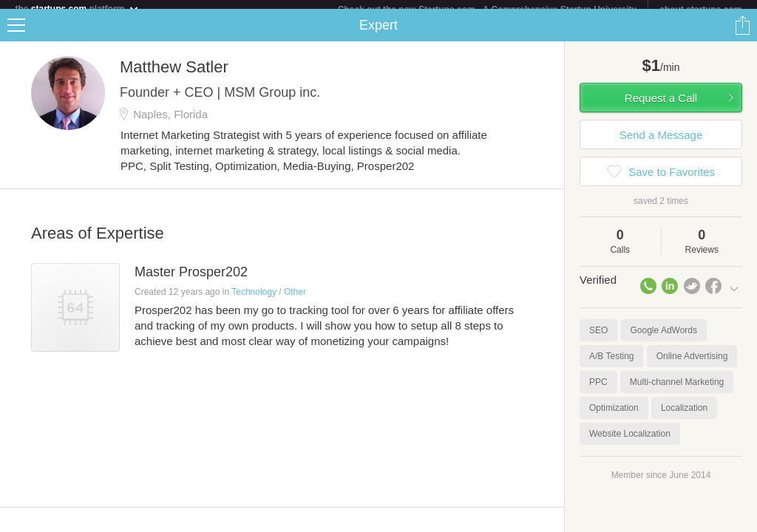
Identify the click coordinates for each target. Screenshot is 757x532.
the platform (77, 8)
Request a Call (661, 107)
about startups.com (700, 10)
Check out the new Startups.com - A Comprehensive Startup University (488, 10)
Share (742, 34)
